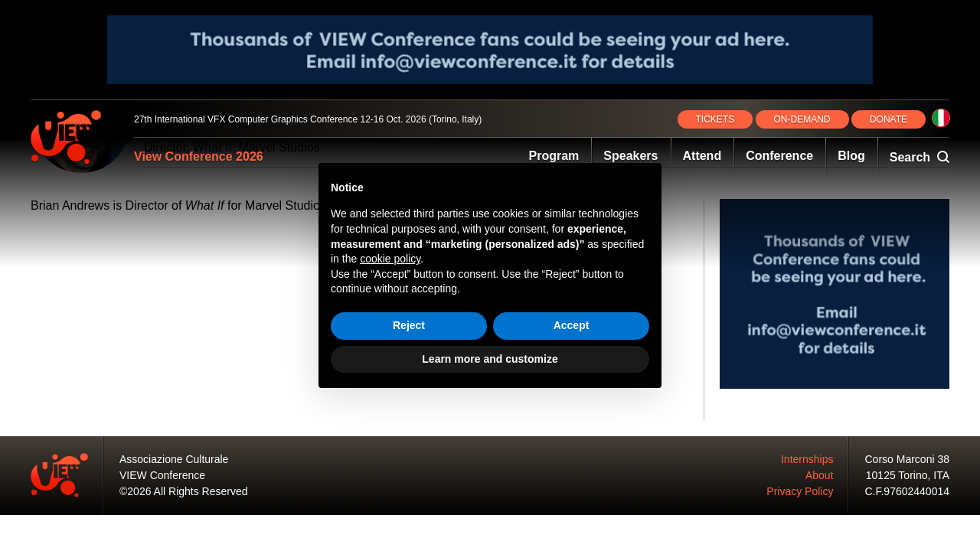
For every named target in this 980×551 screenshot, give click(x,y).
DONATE (889, 119)
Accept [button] (572, 325)
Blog (851, 156)
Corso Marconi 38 (908, 459)
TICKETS (715, 119)
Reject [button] (409, 325)
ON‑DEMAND (802, 119)
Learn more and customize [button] (490, 359)
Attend (702, 156)
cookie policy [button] (390, 259)
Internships (807, 459)
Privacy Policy (800, 491)
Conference (779, 156)
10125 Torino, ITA (908, 475)
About (820, 475)
